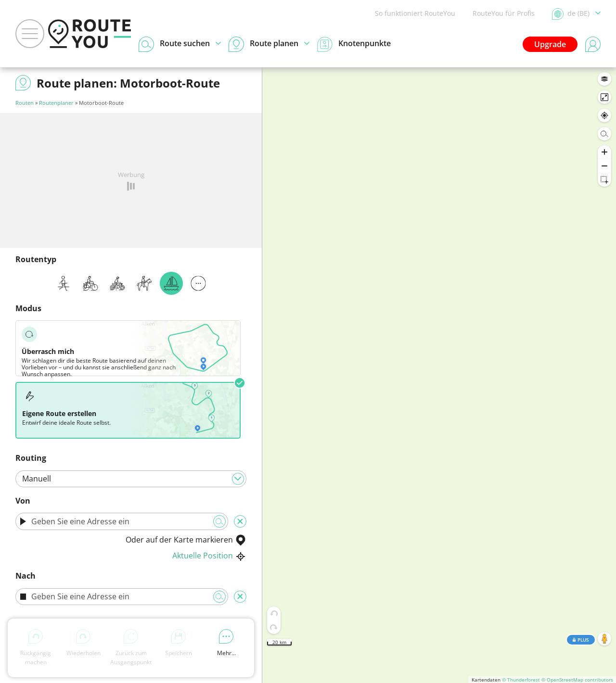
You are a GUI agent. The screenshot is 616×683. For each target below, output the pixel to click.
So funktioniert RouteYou (415, 13)
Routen (25, 103)
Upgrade (550, 44)
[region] (439, 375)
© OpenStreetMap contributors (577, 680)
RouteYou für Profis (504, 13)
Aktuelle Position (209, 556)
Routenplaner (56, 103)
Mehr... (226, 643)
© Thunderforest (521, 680)
